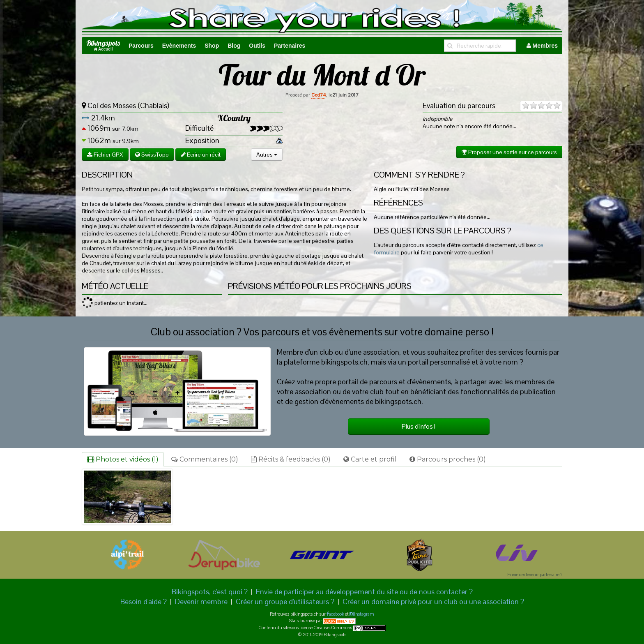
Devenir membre (201, 601)
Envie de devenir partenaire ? (535, 575)
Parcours (141, 46)
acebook (337, 614)
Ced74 (319, 95)
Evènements (179, 46)
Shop (212, 46)
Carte (370, 459)
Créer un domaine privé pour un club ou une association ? (433, 601)
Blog (234, 46)
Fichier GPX (105, 155)
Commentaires (205, 459)
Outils (257, 46)
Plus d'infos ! (419, 426)
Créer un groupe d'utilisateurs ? (285, 601)
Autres (267, 155)
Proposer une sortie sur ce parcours (509, 152)
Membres (542, 46)
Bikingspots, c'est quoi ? (210, 592)
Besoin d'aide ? (144, 601)
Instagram (364, 614)
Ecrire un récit (201, 155)
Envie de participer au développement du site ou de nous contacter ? (364, 592)
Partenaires (290, 46)
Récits (291, 459)
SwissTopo (152, 155)
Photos (123, 459)
